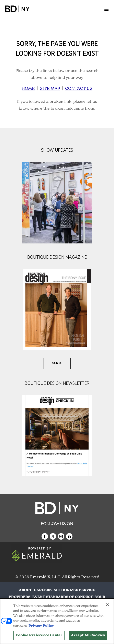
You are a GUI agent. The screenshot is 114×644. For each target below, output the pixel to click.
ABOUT (25, 590)
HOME (28, 88)
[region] (57, 621)
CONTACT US (79, 88)
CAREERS (43, 590)
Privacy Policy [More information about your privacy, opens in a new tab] (41, 626)
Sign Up (57, 363)
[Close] (107, 605)
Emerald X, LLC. (46, 577)
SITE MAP (50, 88)
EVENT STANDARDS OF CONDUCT (63, 597)
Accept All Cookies (88, 635)
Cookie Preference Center (39, 635)
